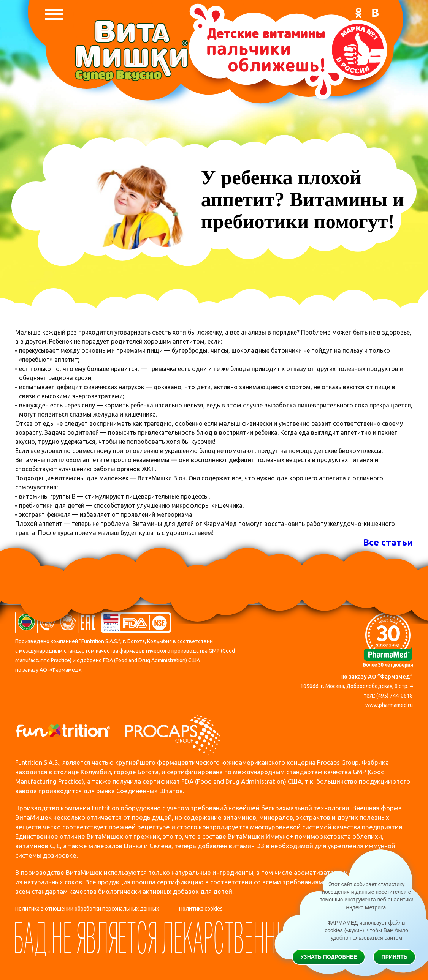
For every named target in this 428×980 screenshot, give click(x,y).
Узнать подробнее (329, 956)
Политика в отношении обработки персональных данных (87, 909)
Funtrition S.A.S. (38, 763)
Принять (395, 956)
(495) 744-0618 (395, 696)
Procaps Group (339, 763)
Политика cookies (201, 909)
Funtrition (106, 808)
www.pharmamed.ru (389, 705)
